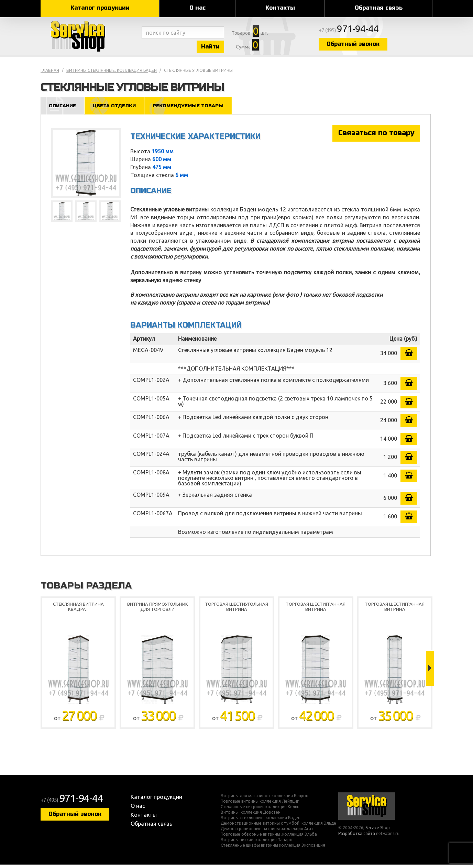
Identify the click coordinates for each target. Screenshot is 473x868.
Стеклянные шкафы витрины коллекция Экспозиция (273, 849)
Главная (50, 73)
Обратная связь (379, 8)
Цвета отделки (118, 109)
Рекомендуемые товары (194, 109)
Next (430, 672)
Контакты (280, 8)
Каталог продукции (100, 8)
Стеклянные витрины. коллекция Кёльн (260, 810)
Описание (63, 109)
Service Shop (90, 38)
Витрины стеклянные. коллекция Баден (112, 73)
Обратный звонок (372, 46)
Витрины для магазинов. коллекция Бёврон (265, 799)
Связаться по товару (376, 136)
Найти (219, 48)
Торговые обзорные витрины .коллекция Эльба (269, 838)
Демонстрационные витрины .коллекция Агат (267, 832)
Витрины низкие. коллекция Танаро (257, 843)
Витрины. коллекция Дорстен (251, 816)
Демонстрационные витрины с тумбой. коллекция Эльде (278, 827)
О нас (197, 8)
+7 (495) (369, 32)
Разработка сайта (357, 837)
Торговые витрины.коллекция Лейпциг (260, 805)
